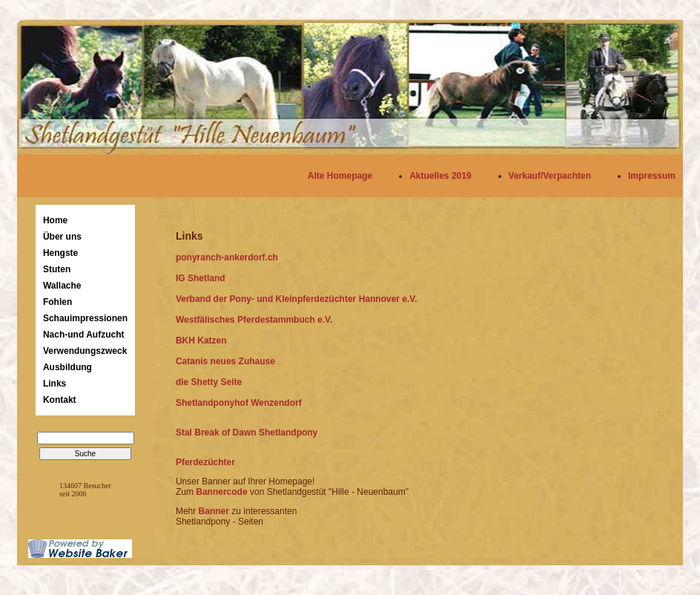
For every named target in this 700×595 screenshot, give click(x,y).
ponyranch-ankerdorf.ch (227, 257)
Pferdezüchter (205, 462)
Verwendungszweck (85, 351)
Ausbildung (67, 367)
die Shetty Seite (209, 382)
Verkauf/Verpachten (550, 176)
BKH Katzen (201, 341)
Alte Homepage (340, 176)
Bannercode (223, 492)
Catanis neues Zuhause (225, 361)
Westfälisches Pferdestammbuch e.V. (254, 320)
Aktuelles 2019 (440, 176)
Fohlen (57, 302)
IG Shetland (201, 278)
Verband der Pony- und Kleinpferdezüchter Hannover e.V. (297, 299)
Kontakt (60, 400)
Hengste (60, 253)
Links (55, 384)
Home (55, 220)
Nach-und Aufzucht (84, 335)
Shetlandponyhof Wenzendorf (239, 403)
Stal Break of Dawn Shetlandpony (247, 433)
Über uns (62, 237)
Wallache (62, 286)
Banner (214, 511)
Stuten (57, 269)
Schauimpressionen (85, 318)
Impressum (652, 176)
